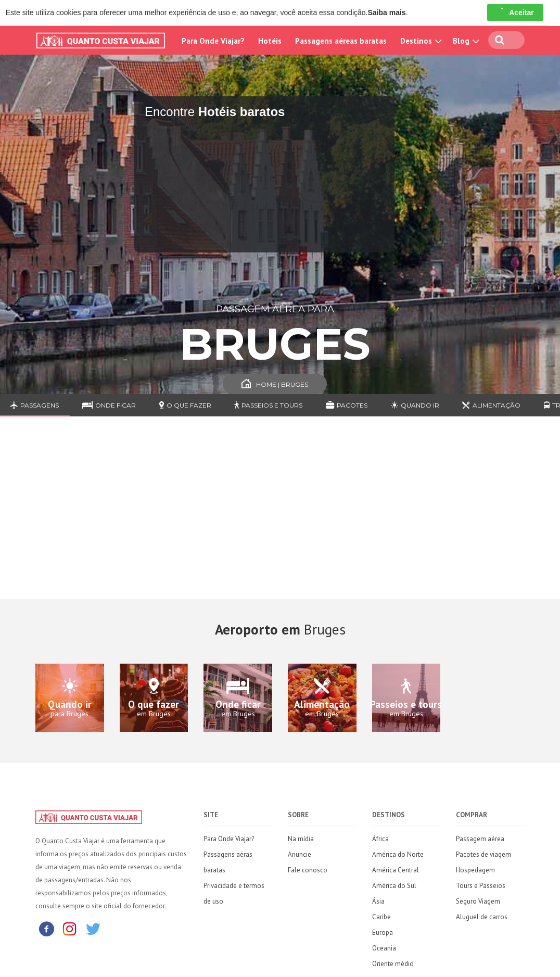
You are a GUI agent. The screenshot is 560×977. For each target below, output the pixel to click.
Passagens (35, 405)
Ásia (378, 901)
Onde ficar (109, 405)
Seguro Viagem (478, 901)
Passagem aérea (480, 839)
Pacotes (347, 405)
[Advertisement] (280, 515)
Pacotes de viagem (483, 854)
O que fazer (185, 405)
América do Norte (398, 854)
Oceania (384, 948)
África (380, 839)
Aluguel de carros (482, 917)
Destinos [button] (420, 41)
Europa (383, 932)
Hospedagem (475, 870)
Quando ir (415, 405)
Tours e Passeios (481, 886)
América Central (396, 870)
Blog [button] (465, 41)
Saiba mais (386, 12)
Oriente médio (393, 964)
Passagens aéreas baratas (341, 41)
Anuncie (300, 854)
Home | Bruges (275, 384)
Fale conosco (308, 870)
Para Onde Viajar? (213, 41)
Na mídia (301, 839)
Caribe (381, 917)
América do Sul (394, 886)
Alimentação (491, 405)
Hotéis (270, 41)
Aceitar (515, 12)
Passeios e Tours (268, 405)
